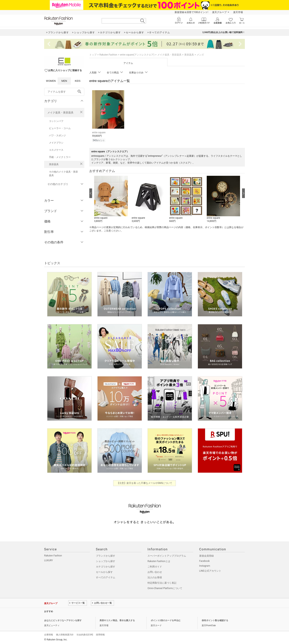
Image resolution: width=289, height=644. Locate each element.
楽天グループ (219, 12)
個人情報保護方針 (65, 635)
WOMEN (51, 81)
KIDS (78, 81)
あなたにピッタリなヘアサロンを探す (63, 620)
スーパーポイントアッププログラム (167, 556)
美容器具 (54, 164)
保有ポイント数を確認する (215, 620)
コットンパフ (56, 121)
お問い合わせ (155, 572)
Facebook (205, 561)
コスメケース (56, 150)
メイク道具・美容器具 (60, 113)
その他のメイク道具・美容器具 (63, 174)
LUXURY (49, 560)
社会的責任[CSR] (85, 635)
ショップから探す (106, 561)
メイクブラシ (56, 143)
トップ (93, 55)
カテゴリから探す (106, 567)
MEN (64, 81)
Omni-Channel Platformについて (165, 588)
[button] (111, 199)
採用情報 (100, 635)
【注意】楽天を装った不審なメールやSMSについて (145, 483)
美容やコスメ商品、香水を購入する (117, 620)
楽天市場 (238, 12)
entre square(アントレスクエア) (137, 55)
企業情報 (49, 635)
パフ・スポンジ (57, 135)
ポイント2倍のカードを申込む (166, 620)
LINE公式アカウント (210, 571)
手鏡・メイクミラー (60, 157)
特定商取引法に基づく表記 (162, 583)
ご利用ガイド (155, 567)
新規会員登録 (207, 556)
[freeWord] (64, 92)
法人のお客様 (155, 577)
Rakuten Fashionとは (159, 561)
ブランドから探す (106, 556)
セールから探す (104, 572)
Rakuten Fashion (108, 55)
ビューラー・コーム (60, 128)
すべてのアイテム (106, 577)
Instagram (205, 566)
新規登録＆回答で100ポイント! (191, 12)
